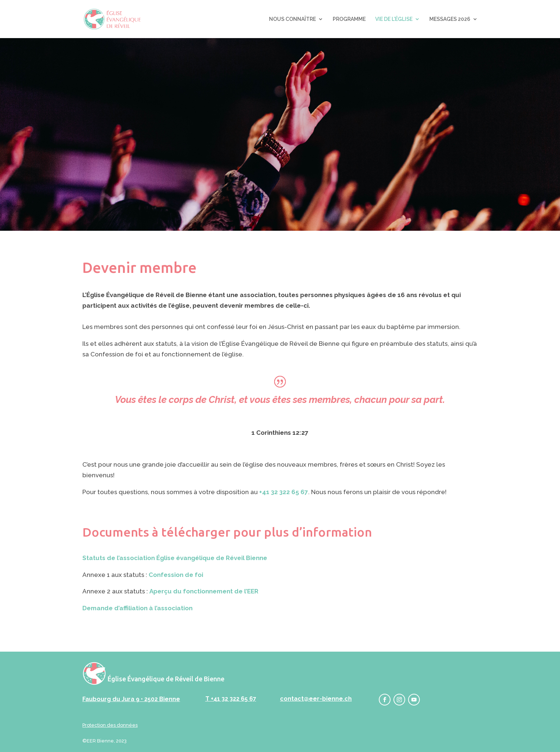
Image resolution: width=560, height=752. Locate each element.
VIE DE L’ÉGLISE (394, 19)
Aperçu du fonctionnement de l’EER (204, 591)
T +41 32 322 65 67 (231, 699)
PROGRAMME (349, 19)
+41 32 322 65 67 (284, 492)
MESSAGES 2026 (450, 19)
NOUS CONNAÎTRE (292, 19)
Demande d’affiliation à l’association (137, 608)
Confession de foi (176, 575)
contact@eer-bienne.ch (316, 699)
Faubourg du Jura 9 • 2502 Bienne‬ (131, 699)
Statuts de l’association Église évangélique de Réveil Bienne (175, 558)
